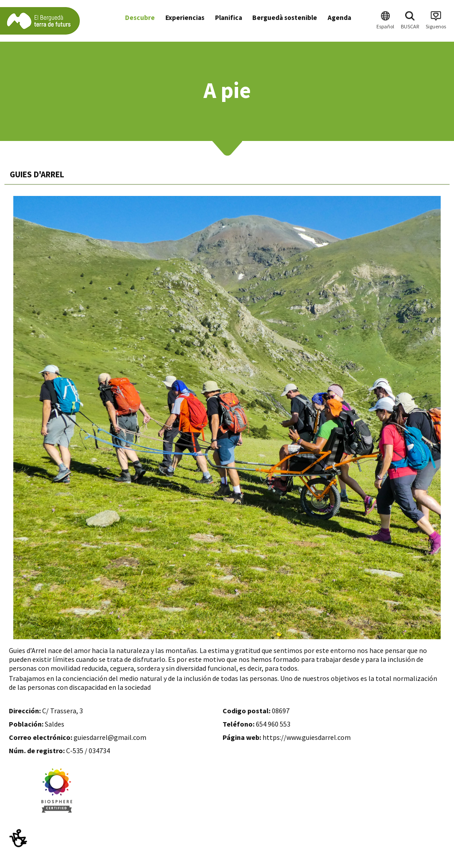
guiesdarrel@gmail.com (110, 737)
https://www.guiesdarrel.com (307, 737)
